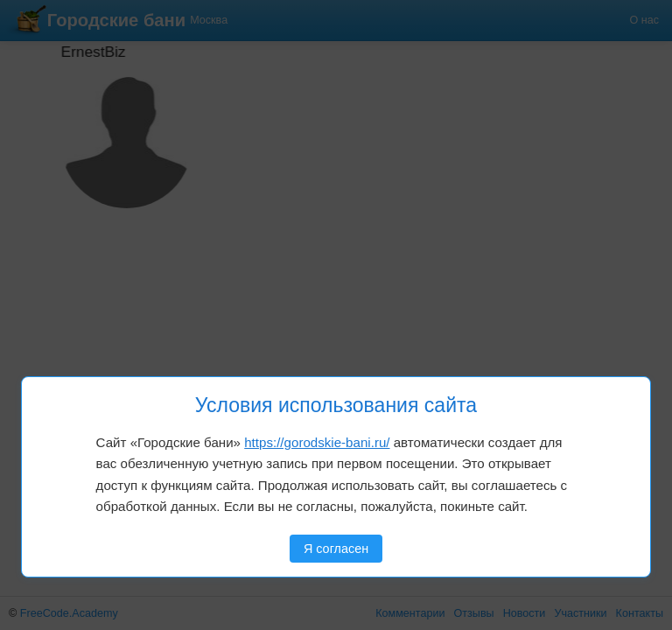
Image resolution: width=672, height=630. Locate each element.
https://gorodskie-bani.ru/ (317, 442)
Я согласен (336, 549)
